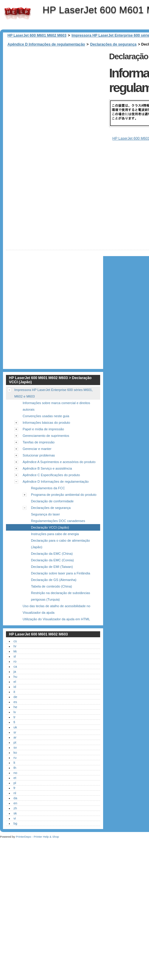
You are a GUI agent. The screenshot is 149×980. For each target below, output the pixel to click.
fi (14, 729)
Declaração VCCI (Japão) (50, 534)
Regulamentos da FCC (48, 495)
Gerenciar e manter (37, 455)
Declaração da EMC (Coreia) (52, 567)
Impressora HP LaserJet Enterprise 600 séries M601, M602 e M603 (53, 400)
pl (15, 789)
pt (15, 749)
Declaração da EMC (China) (52, 560)
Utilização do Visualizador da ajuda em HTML (56, 626)
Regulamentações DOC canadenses (58, 527)
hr (15, 653)
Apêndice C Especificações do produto (51, 482)
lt (14, 769)
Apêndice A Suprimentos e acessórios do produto (59, 468)
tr (14, 724)
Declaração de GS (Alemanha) (54, 586)
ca (15, 673)
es (15, 708)
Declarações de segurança (114, 44)
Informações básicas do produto (46, 429)
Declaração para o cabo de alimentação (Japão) (60, 550)
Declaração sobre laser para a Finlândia (60, 580)
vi (15, 825)
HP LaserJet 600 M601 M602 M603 (18, 13)
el (15, 688)
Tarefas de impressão (39, 449)
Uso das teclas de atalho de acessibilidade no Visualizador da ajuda (56, 616)
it (14, 698)
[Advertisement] (59, 106)
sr (15, 739)
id (15, 693)
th (15, 774)
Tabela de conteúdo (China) (51, 593)
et (15, 784)
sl (15, 663)
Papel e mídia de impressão (43, 436)
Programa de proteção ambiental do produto (64, 501)
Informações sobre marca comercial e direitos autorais (56, 413)
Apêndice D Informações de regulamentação (46, 44)
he (15, 713)
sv (15, 754)
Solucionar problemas (39, 462)
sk (15, 820)
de (15, 703)
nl (15, 800)
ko (15, 759)
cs (15, 648)
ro (15, 668)
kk (15, 658)
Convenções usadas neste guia (46, 423)
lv (15, 719)
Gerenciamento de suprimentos (46, 442)
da (15, 805)
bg (15, 830)
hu (15, 683)
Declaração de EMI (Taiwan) (52, 573)
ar (15, 744)
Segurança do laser (45, 521)
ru (15, 764)
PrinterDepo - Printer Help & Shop (37, 843)
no (15, 779)
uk (15, 734)
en (15, 810)
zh (15, 815)
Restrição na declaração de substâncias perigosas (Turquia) (60, 603)
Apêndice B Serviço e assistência (47, 475)
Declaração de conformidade (52, 508)
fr (14, 794)
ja (15, 678)
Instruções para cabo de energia (55, 540)
